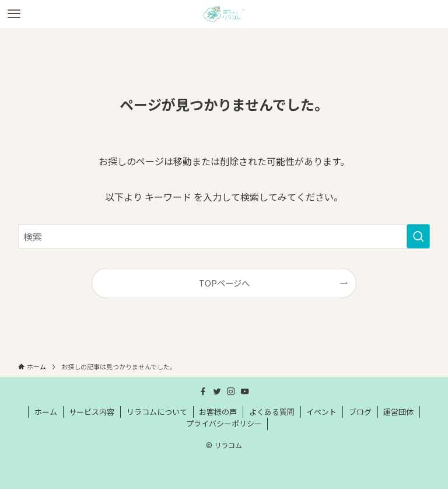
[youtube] (245, 392)
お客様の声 (218, 412)
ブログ (360, 412)
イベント (321, 412)
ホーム (46, 412)
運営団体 (398, 412)
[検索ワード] (224, 236)
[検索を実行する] (418, 236)
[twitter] (217, 392)
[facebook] (203, 392)
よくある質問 (272, 412)
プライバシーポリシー (224, 423)
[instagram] (231, 392)
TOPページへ (224, 283)
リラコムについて (157, 412)
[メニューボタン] (14, 14)
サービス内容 (92, 412)
